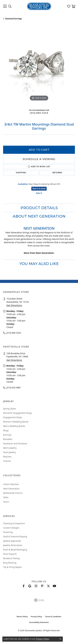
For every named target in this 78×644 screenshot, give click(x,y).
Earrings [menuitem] (7, 435)
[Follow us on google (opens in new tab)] (30, 586)
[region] (39, 66)
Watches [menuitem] (7, 457)
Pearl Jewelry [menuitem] (9, 452)
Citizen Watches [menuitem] (11, 484)
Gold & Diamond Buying (15, 536)
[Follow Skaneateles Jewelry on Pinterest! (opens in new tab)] (42, 586)
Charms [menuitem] (7, 461)
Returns (57, 173)
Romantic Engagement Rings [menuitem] (17, 413)
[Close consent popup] (60, 639)
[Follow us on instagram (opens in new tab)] (36, 586)
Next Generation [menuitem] (11, 489)
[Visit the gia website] (39, 600)
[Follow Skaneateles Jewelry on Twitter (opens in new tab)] (48, 586)
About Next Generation (39, 216)
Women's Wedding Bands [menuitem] (16, 422)
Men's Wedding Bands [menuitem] (14, 426)
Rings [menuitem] (6, 430)
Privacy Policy (36, 616)
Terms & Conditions (53, 616)
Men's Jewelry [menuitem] (10, 448)
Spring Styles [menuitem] (10, 409)
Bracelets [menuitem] (8, 439)
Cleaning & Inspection (14, 523)
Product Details (39, 208)
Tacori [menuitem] (6, 502)
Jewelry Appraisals (12, 541)
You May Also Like (39, 264)
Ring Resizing (10, 563)
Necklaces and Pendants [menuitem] (15, 444)
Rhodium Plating (11, 558)
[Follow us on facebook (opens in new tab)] (24, 586)
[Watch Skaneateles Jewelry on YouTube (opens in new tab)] (55, 586)
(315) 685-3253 (39, 113)
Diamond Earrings (14, 19)
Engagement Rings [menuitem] (12, 417)
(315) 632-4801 (14, 388)
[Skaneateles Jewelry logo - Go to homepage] (39, 6)
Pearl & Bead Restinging (15, 550)
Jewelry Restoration (13, 545)
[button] (10, 6)
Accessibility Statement (39, 622)
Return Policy (22, 616)
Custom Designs (11, 528)
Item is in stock (39, 188)
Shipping (21, 173)
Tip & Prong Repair (12, 567)
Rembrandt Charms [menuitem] (13, 493)
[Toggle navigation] (5, 6)
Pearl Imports (10, 554)
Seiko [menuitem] (6, 497)
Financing (8, 532)
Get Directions (14, 305)
